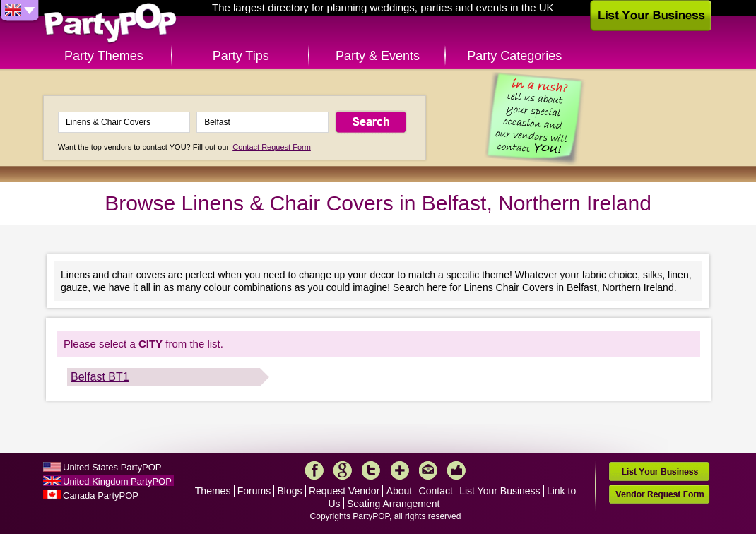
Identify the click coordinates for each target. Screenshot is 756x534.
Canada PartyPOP (101, 496)
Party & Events (378, 56)
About (400, 491)
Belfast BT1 (100, 377)
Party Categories (514, 56)
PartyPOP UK (110, 24)
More (400, 470)
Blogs (290, 491)
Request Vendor (344, 491)
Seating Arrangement (394, 504)
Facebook (314, 470)
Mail (428, 470)
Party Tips (241, 56)
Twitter (371, 470)
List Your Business (500, 491)
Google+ (343, 470)
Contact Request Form (272, 147)
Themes (213, 491)
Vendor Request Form (659, 494)
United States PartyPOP (112, 467)
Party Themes (104, 56)
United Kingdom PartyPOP (117, 481)
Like (456, 470)
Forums (254, 491)
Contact (436, 491)
